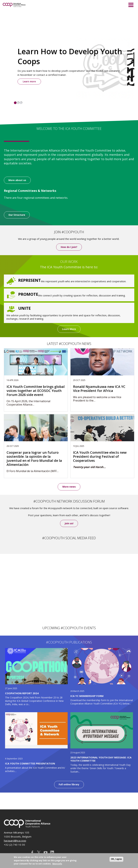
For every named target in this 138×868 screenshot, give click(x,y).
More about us (17, 180)
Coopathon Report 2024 (22, 693)
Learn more (29, 82)
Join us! (69, 524)
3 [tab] (21, 103)
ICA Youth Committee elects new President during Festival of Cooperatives (100, 457)
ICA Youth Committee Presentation (30, 763)
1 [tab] (15, 103)
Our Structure (17, 215)
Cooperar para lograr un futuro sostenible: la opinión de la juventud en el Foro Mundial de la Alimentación (34, 459)
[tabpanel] (69, 66)
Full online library (69, 785)
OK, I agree (116, 859)
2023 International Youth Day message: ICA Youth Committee (101, 759)
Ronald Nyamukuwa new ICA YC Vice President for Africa (99, 389)
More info (57, 864)
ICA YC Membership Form (87, 696)
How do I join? (69, 247)
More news (69, 487)
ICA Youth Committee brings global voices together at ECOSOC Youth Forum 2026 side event (36, 391)
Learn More (69, 329)
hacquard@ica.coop (15, 841)
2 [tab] (18, 103)
